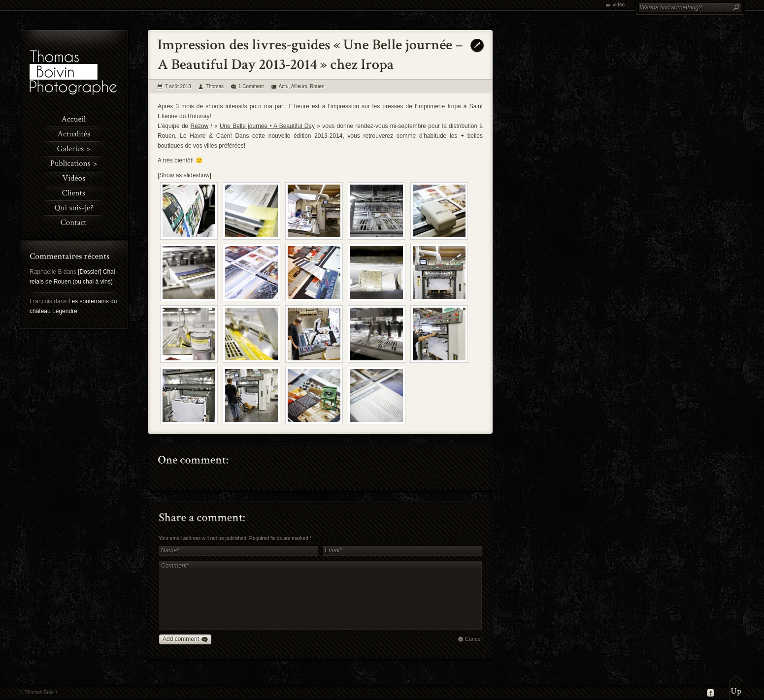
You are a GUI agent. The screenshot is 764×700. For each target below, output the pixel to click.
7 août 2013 (178, 86)
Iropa (454, 106)
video (619, 5)
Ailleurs (299, 86)
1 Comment (251, 86)
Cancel (473, 639)
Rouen (317, 86)
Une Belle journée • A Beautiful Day (267, 126)
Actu (284, 86)
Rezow (200, 126)
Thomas (215, 86)
